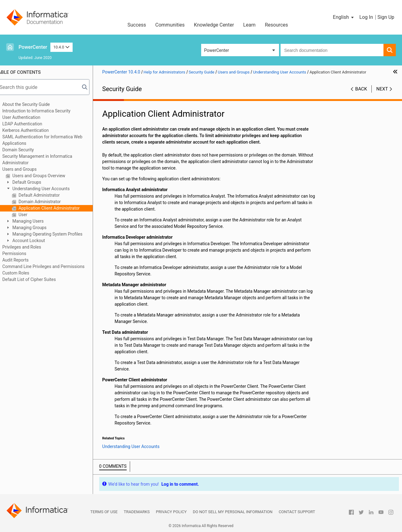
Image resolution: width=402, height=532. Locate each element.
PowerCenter (33, 47)
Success (137, 25)
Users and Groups (27, 169)
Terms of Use (104, 512)
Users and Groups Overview (46, 176)
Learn (249, 25)
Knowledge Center (214, 25)
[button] (344, 17)
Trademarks (137, 512)
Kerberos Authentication (33, 130)
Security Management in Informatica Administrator (45, 159)
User (30, 215)
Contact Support (297, 512)
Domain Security (26, 150)
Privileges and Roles (30, 247)
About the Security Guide (34, 104)
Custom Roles (24, 273)
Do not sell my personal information (233, 512)
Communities (170, 25)
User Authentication (29, 117)
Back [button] (361, 89)
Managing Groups (37, 228)
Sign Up (386, 17)
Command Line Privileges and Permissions (51, 266)
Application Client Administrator (56, 208)
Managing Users (35, 221)
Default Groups (34, 182)
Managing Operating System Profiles (55, 234)
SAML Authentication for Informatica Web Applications (50, 140)
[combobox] (332, 50)
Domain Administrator (47, 202)
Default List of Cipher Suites (37, 279)
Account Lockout (36, 241)
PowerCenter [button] (217, 50)
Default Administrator (47, 195)
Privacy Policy (171, 512)
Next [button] (382, 89)
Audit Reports (23, 260)
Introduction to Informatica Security (44, 111)
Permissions (22, 253)
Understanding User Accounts (48, 189)
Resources (276, 25)
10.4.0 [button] (61, 47)
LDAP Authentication (30, 124)
